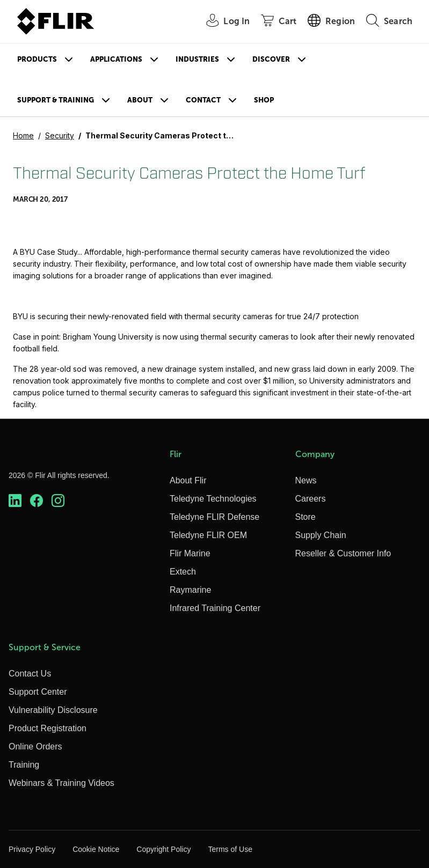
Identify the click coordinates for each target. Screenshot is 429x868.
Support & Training (56, 100)
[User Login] (222, 22)
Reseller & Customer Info (343, 553)
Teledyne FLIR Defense (214, 517)
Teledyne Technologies (213, 499)
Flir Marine (190, 553)
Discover (271, 59)
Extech (183, 572)
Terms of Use (230, 849)
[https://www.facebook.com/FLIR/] (37, 501)
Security (60, 135)
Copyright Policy (163, 849)
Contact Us (30, 674)
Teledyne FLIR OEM (208, 535)
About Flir (188, 480)
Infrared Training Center (215, 608)
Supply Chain (321, 535)
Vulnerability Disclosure (53, 710)
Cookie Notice (96, 849)
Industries (197, 59)
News (306, 480)
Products (37, 59)
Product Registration (48, 728)
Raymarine (190, 590)
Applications (116, 59)
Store (306, 517)
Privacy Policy (32, 849)
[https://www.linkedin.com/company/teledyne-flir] (15, 501)
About (140, 100)
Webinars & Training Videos (61, 783)
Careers (311, 499)
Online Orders (35, 746)
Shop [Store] (264, 100)
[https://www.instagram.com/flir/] (58, 501)
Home (23, 135)
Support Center (38, 692)
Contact (203, 100)
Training (24, 765)
